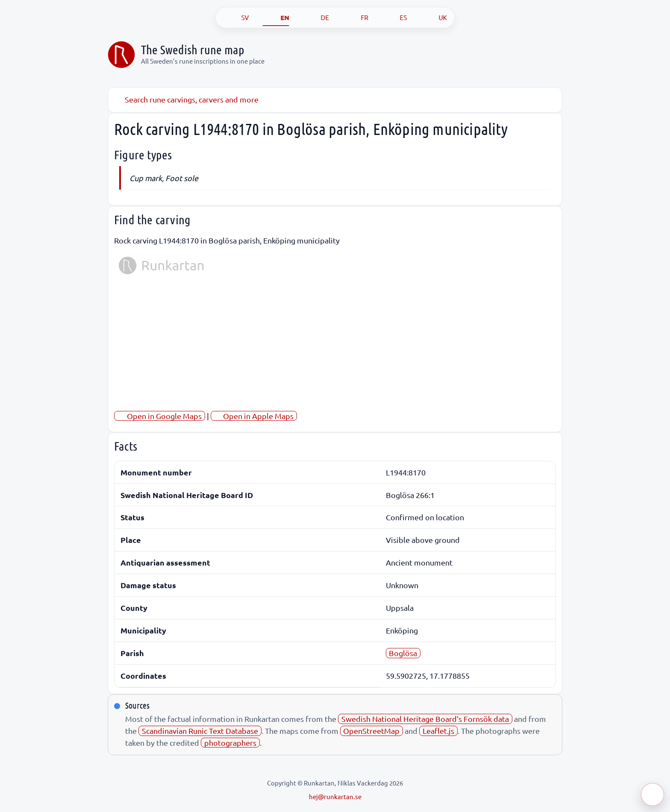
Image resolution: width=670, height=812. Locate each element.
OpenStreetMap (371, 731)
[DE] (316, 18)
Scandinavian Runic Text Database (200, 731)
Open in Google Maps (160, 416)
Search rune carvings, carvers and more (186, 99)
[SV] (236, 18)
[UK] (434, 18)
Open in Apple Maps (254, 416)
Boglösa (403, 653)
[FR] (356, 18)
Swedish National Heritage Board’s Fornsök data (425, 719)
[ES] (395, 18)
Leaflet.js (438, 731)
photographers (230, 743)
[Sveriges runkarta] (121, 55)
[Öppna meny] (652, 794)
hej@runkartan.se (335, 796)
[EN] (276, 18)
